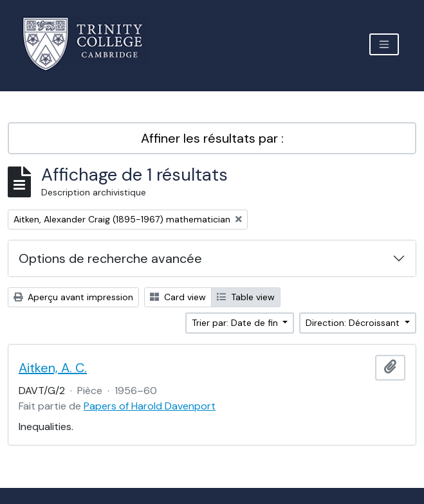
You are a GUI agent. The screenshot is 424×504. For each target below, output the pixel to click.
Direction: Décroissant (354, 323)
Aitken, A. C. (53, 368)
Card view (178, 297)
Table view (246, 297)
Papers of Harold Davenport (150, 406)
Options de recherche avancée (110, 258)
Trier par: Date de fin (236, 323)
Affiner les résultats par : (212, 138)
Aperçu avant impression (73, 297)
